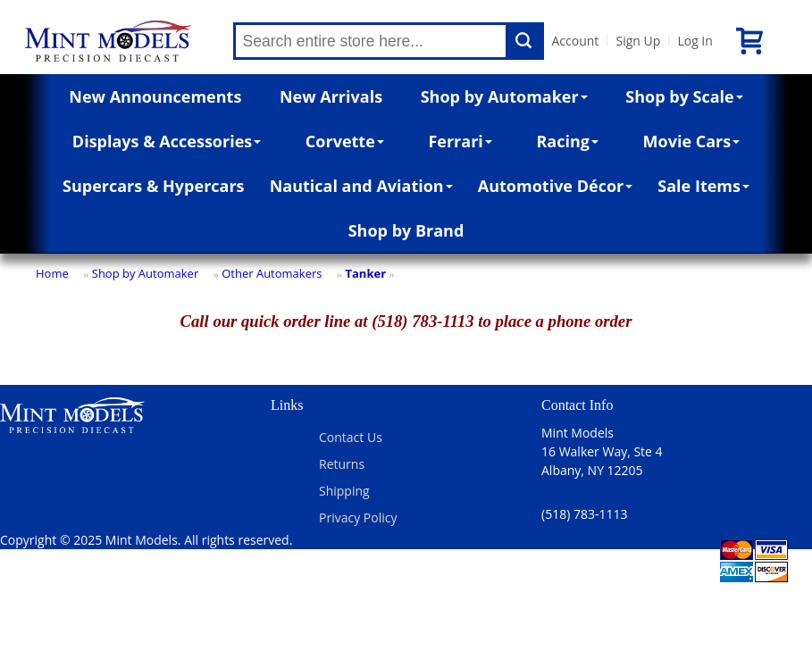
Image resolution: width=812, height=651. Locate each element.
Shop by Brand (406, 230)
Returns (342, 464)
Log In (695, 41)
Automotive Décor (555, 186)
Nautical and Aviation (361, 186)
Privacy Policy (358, 517)
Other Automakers (272, 273)
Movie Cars (692, 141)
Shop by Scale (684, 96)
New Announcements (155, 96)
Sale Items (703, 186)
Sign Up (638, 41)
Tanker (365, 273)
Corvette (345, 141)
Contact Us (351, 437)
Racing (567, 141)
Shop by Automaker (504, 96)
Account (575, 41)
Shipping (344, 491)
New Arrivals (331, 96)
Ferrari (460, 141)
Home (52, 273)
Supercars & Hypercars (154, 186)
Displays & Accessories (167, 141)
